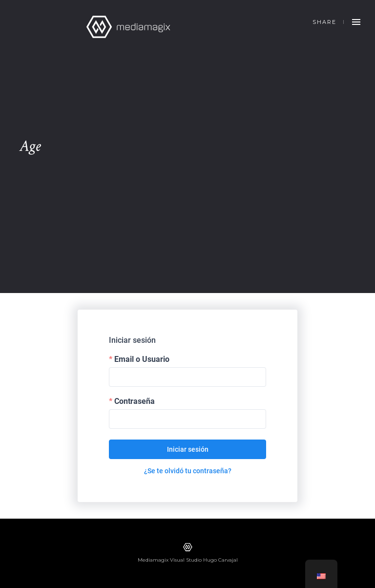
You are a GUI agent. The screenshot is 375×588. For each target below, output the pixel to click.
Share (324, 22)
